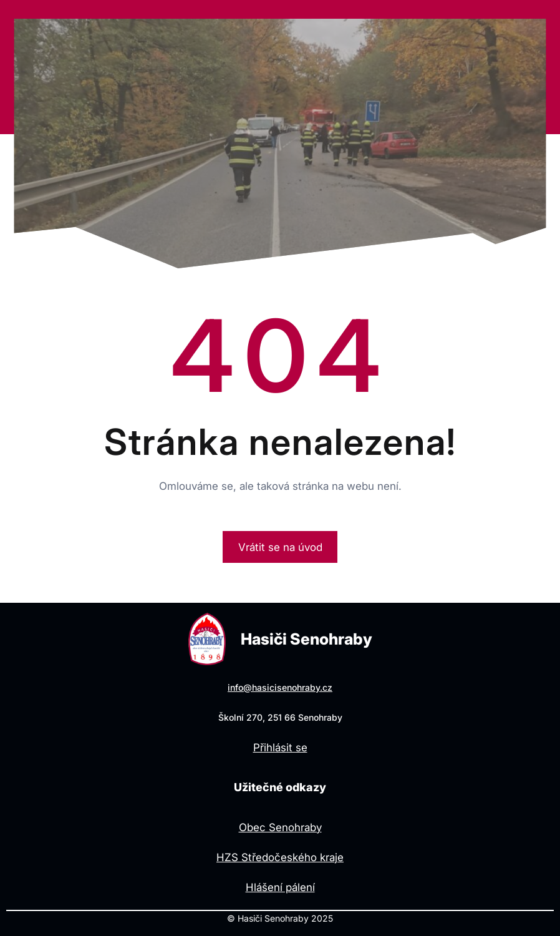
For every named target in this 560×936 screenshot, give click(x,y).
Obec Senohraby (280, 827)
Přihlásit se (280, 748)
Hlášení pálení (280, 887)
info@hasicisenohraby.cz (280, 687)
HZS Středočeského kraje (280, 857)
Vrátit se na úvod (280, 547)
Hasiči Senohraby (307, 639)
